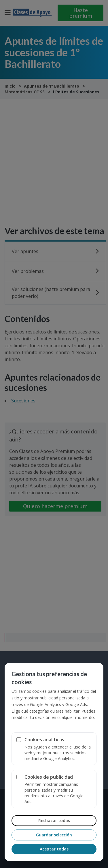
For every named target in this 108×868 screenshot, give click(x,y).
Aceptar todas (54, 849)
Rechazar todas (54, 820)
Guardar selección (54, 835)
